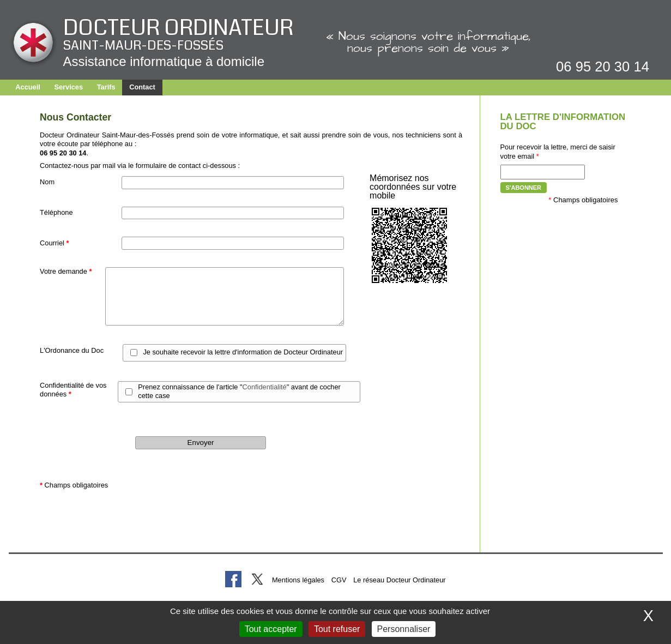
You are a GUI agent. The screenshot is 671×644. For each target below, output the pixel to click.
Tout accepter (271, 629)
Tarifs (106, 87)
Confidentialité (265, 387)
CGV (339, 580)
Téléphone (56, 212)
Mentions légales (298, 580)
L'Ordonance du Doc (72, 350)
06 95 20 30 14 (603, 67)
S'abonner (524, 188)
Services (68, 87)
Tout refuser (337, 629)
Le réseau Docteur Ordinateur (399, 580)
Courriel (54, 243)
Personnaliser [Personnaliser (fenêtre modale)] (404, 629)
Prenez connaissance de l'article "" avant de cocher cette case (239, 392)
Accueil (28, 87)
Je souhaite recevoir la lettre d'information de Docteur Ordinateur (243, 352)
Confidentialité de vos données (73, 390)
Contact (142, 87)
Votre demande (66, 271)
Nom (47, 182)
